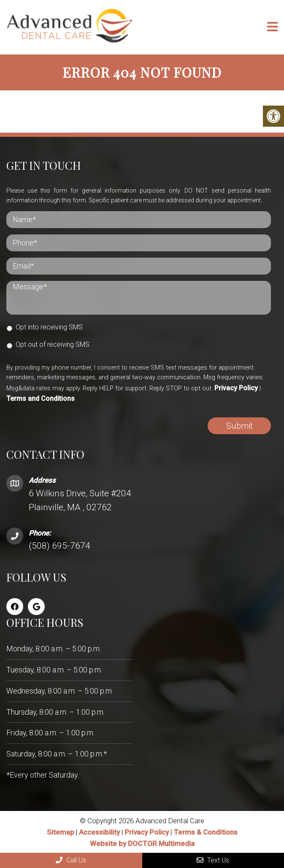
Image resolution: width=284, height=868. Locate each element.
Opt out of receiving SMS (53, 344)
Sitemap (61, 832)
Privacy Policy (236, 388)
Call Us (71, 860)
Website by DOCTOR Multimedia (142, 844)
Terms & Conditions (206, 832)
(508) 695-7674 (60, 546)
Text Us (213, 860)
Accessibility (99, 832)
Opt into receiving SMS (49, 327)
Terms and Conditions (41, 399)
